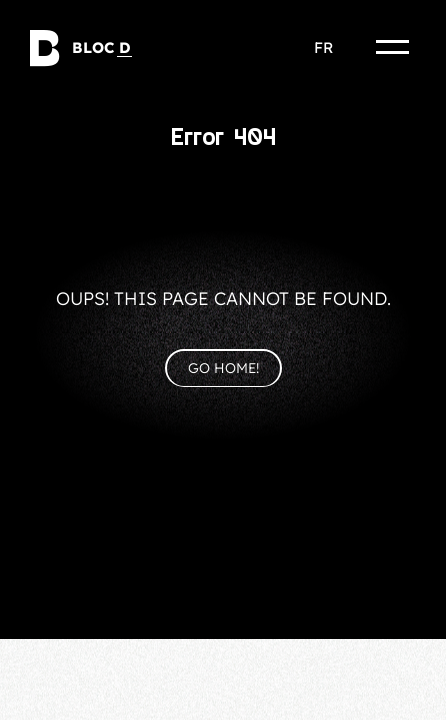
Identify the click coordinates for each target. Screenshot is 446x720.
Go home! (223, 368)
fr (323, 47)
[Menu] (393, 47)
